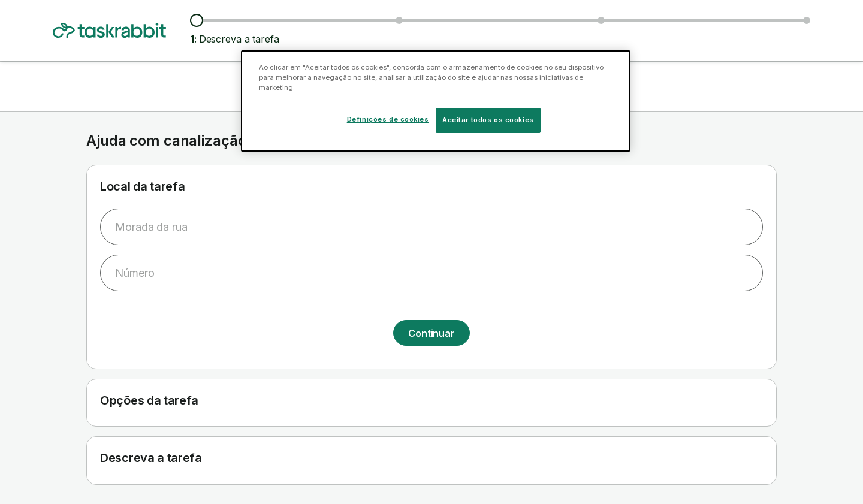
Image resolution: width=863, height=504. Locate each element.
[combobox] (431, 227)
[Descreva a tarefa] (197, 20)
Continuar (431, 333)
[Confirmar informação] (807, 20)
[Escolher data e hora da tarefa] (601, 20)
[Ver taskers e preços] (399, 20)
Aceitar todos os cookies (488, 120)
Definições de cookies (388, 119)
